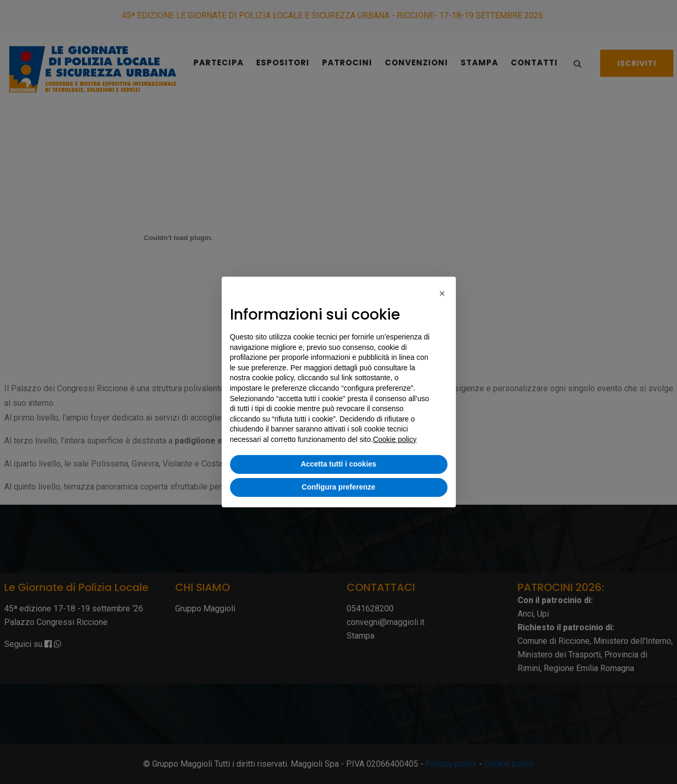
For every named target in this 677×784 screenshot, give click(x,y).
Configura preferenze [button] (338, 487)
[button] (442, 293)
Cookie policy (394, 439)
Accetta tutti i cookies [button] (338, 464)
